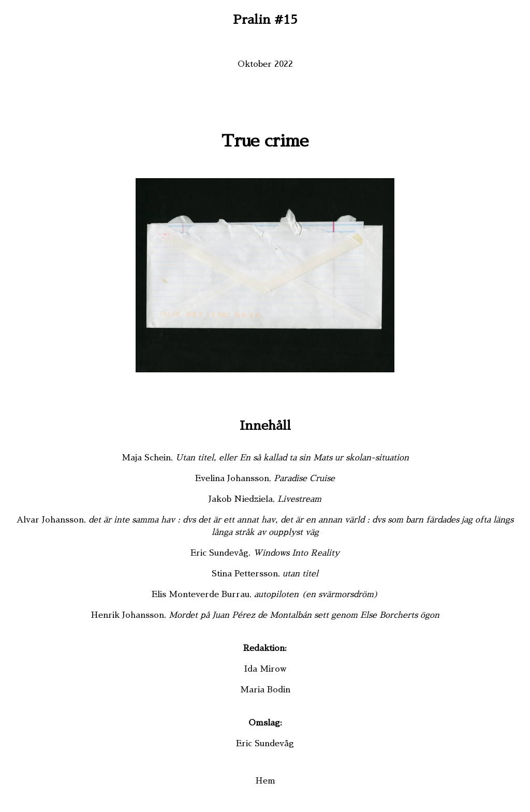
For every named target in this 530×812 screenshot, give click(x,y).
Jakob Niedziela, (265, 499)
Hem (265, 781)
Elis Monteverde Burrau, (265, 594)
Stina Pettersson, (265, 574)
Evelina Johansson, (265, 479)
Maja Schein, (265, 458)
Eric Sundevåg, (265, 553)
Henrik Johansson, (265, 615)
